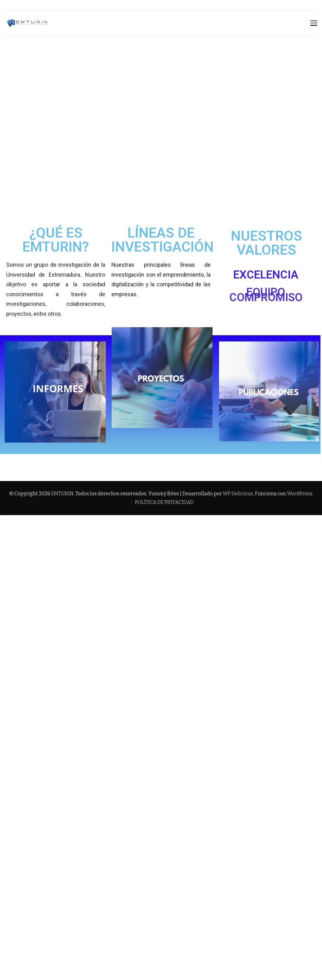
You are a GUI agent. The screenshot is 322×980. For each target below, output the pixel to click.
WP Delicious (238, 494)
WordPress (300, 494)
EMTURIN (62, 494)
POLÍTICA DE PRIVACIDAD (164, 502)
